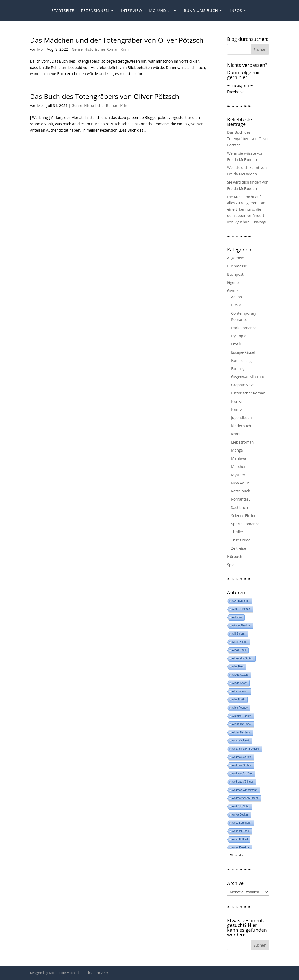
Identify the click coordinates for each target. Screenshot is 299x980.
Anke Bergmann (242, 823)
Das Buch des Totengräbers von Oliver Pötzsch (105, 96)
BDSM (236, 305)
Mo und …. (160, 11)
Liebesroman (242, 442)
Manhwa (239, 458)
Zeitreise (239, 548)
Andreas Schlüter (242, 773)
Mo (40, 49)
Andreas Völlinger (243, 782)
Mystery (238, 475)
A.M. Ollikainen (241, 609)
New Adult (240, 483)
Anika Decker (240, 815)
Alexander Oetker (242, 658)
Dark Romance (244, 328)
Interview (132, 11)
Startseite (63, 11)
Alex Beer (238, 667)
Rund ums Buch (201, 11)
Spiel (231, 565)
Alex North (238, 699)
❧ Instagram (238, 85)
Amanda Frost (241, 741)
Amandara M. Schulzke (246, 749)
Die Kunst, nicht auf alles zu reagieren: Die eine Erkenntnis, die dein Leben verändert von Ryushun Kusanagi (247, 209)
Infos (236, 11)
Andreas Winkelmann (245, 790)
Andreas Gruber (242, 765)
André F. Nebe (241, 806)
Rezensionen (95, 11)
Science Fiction (244, 516)
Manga (237, 450)
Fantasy (238, 369)
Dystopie (239, 336)
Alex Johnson (240, 691)
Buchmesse (237, 266)
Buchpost (235, 274)
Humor (237, 409)
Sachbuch (239, 507)
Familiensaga (242, 360)
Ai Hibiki (237, 617)
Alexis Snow (239, 683)
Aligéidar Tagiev (241, 716)
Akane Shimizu (241, 625)
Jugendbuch (241, 417)
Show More (238, 855)
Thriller (237, 532)
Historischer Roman (101, 49)
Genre (77, 49)
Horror (237, 401)
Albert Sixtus (240, 642)
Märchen (239, 467)
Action (237, 297)
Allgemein (236, 258)
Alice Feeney (240, 708)
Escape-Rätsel (243, 352)
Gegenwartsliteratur (248, 377)
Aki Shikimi (239, 634)
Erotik (236, 344)
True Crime (241, 540)
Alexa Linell (239, 650)
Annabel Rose (241, 831)
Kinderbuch (241, 426)
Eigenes (234, 282)
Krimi (125, 49)
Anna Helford (240, 839)
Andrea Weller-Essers (245, 798)
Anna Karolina (241, 847)
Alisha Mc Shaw (242, 724)
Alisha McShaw (241, 732)
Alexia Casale (240, 675)
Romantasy (241, 499)
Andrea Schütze (242, 757)
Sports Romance (245, 524)
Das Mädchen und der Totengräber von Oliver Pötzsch (117, 40)
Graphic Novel (243, 385)
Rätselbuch (241, 491)
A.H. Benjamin (241, 601)
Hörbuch (235, 556)
